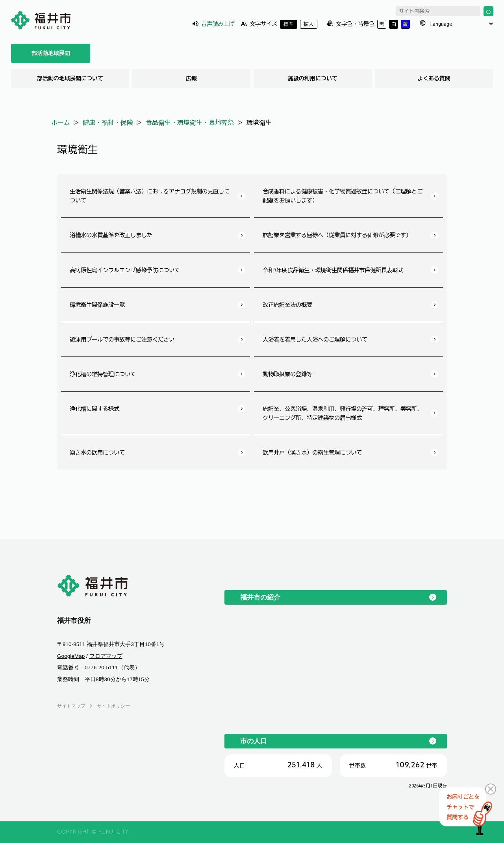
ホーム (61, 123)
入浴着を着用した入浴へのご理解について (315, 339)
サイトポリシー (113, 706)
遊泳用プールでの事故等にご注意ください (122, 339)
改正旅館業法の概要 (287, 305)
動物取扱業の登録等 (287, 374)
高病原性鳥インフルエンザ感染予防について (125, 270)
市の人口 (254, 741)
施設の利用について (313, 78)
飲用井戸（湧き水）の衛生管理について (312, 452)
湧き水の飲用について (97, 452)
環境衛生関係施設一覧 (97, 305)
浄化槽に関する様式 (94, 409)
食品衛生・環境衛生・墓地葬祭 (190, 123)
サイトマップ (71, 706)
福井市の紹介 (260, 597)
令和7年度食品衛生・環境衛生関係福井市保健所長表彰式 (333, 270)
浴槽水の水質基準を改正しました (111, 235)
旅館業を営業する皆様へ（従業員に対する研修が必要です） (337, 235)
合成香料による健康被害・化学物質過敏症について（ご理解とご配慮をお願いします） (343, 196)
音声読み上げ (218, 24)
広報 (191, 78)
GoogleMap (71, 656)
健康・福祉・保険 (108, 123)
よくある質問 (434, 78)
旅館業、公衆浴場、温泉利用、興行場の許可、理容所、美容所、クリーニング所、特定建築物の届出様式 (343, 413)
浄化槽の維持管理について (103, 374)
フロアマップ (106, 656)
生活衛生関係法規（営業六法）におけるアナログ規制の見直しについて (150, 196)
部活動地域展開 (51, 53)
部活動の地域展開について (70, 78)
